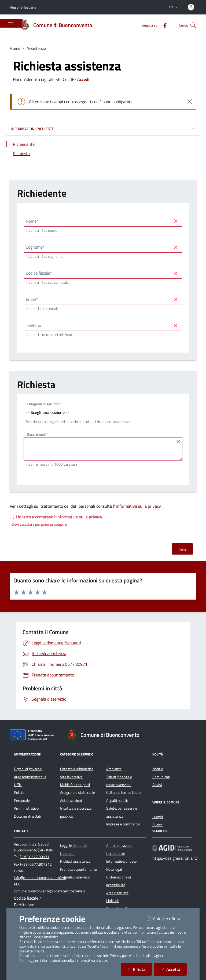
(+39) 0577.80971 (35, 857)
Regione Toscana (23, 7)
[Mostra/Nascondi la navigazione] (11, 23)
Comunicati (161, 777)
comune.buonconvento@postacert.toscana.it (49, 891)
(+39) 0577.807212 (36, 864)
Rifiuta (140, 969)
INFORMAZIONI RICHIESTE (103, 129)
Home (15, 48)
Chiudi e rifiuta (167, 919)
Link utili (113, 901)
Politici (19, 792)
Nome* (32, 221)
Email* (32, 299)
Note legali (114, 869)
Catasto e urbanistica (77, 769)
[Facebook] (163, 25)
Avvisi (157, 785)
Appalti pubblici (118, 801)
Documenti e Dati (27, 816)
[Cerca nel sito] (193, 25)
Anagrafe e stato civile (78, 792)
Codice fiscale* (39, 273)
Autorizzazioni (71, 801)
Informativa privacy (122, 861)
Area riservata (117, 893)
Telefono (33, 325)
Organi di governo (28, 769)
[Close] (190, 102)
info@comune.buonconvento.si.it (40, 878)
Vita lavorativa (71, 777)
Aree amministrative (30, 777)
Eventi (157, 825)
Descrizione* (37, 435)
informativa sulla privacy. (139, 506)
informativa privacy (92, 960)
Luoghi (158, 817)
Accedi (83, 79)
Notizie (158, 769)
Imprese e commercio (123, 824)
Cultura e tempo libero (123, 792)
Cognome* (35, 247)
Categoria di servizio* (43, 404)
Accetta (174, 969)
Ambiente (114, 769)
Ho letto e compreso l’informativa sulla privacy (59, 517)
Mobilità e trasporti (75, 785)
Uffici (18, 785)
